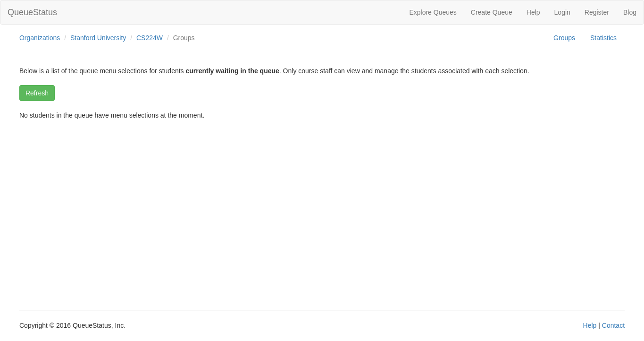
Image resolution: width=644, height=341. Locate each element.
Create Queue (492, 12)
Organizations (40, 38)
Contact (613, 325)
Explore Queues (433, 12)
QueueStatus (32, 12)
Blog (630, 12)
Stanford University (98, 38)
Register (597, 12)
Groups (564, 38)
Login (562, 12)
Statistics (603, 38)
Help (533, 12)
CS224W (150, 38)
